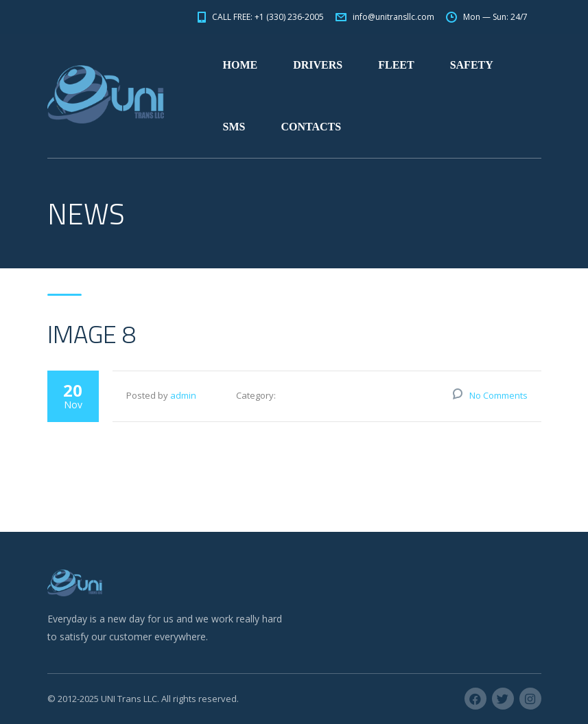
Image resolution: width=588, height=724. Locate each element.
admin (183, 395)
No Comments (498, 395)
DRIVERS (318, 65)
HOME (240, 65)
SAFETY (472, 65)
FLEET (396, 65)
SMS (234, 127)
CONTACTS (311, 127)
